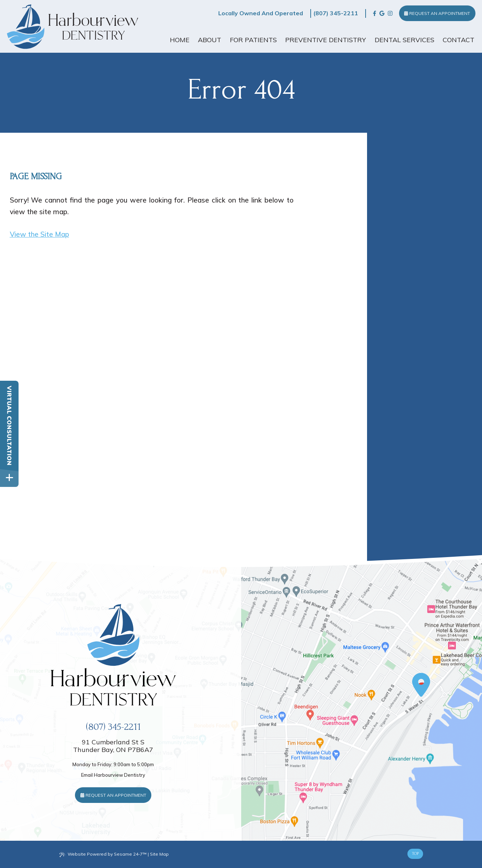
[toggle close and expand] (9, 478)
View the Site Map (39, 234)
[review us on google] (382, 13)
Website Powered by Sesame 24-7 (103, 854)
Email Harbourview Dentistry (113, 775)
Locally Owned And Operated (261, 13)
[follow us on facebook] (375, 13)
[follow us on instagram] (390, 13)
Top (415, 854)
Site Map (159, 854)
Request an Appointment (437, 13)
